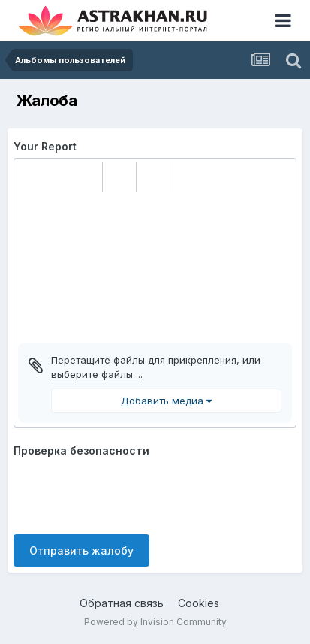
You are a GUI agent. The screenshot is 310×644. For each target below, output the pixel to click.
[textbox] (155, 268)
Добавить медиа (166, 401)
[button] (32, 177)
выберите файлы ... (97, 374)
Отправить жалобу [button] (81, 550)
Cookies (199, 603)
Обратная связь (122, 603)
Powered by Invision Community (155, 622)
